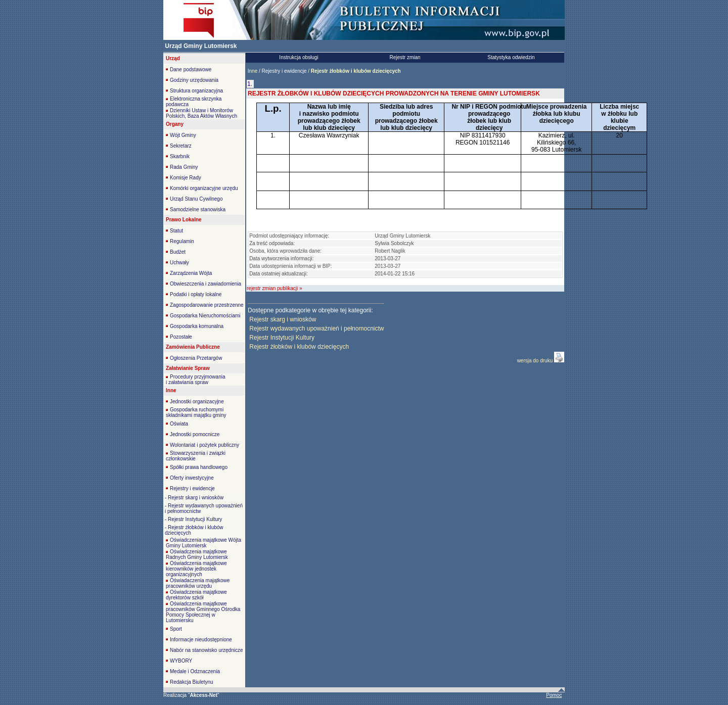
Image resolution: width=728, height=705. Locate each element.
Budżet (178, 252)
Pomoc (554, 695)
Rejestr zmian (405, 57)
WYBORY (181, 661)
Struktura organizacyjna (196, 91)
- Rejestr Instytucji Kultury (193, 519)
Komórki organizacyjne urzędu (204, 188)
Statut (176, 231)
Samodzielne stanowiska (198, 209)
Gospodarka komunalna (197, 326)
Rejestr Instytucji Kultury (282, 338)
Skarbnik (180, 156)
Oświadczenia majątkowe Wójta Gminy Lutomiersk (203, 543)
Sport (176, 629)
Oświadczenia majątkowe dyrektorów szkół (196, 595)
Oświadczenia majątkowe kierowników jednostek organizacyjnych (196, 569)
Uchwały (179, 263)
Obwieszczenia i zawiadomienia (206, 284)
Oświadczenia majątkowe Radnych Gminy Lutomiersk (197, 554)
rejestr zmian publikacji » (275, 288)
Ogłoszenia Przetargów (196, 358)
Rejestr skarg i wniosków (283, 319)
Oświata (179, 424)
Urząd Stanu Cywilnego (196, 199)
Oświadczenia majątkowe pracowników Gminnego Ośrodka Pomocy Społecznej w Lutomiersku (203, 612)
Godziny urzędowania (194, 80)
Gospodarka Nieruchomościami (205, 316)
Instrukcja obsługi (299, 57)
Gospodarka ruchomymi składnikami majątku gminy (196, 412)
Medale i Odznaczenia (195, 671)
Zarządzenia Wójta (191, 273)
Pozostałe (181, 337)
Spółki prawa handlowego (199, 467)
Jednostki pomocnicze (195, 434)
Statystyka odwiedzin (511, 57)
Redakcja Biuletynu (192, 682)
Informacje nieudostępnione (201, 640)
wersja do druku (536, 361)
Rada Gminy (184, 167)
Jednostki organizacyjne (197, 402)
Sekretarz (181, 146)
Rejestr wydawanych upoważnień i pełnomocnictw (316, 328)
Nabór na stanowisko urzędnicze (207, 650)
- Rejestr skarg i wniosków (194, 498)
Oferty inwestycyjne (192, 478)
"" (204, 695)
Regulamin (182, 241)
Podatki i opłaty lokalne (196, 294)
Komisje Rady (186, 178)
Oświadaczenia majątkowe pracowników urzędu (198, 583)
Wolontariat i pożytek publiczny (204, 445)
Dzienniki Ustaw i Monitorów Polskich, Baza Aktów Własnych (201, 113)
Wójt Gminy (183, 135)
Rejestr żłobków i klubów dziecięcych (299, 347)
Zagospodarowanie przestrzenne (207, 305)
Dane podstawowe (191, 69)
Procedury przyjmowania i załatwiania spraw (196, 380)
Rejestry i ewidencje (192, 488)
